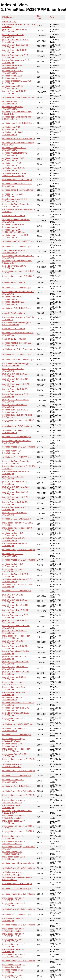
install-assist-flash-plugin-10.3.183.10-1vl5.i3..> (14, 843)
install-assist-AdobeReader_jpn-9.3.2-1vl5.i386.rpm (16, 365)
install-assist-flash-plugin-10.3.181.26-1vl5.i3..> (14, 817)
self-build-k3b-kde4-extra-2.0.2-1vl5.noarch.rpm (16, 709)
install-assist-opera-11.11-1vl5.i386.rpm (14, 807)
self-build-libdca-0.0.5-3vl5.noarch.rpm (12, 164)
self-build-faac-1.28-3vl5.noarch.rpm (18, 97)
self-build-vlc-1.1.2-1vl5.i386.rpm (17, 457)
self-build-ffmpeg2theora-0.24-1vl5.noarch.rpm (16, 154)
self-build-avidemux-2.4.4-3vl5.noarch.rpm (14, 565)
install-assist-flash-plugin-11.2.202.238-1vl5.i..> (14, 976)
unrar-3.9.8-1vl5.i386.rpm (14, 313)
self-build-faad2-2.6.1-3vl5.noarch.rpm (12, 67)
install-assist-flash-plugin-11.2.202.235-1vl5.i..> (14, 956)
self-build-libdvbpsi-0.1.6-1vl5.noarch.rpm (13, 303)
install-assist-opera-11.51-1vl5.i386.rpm (14, 837)
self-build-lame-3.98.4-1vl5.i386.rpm (18, 359)
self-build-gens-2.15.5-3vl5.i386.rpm (18, 123)
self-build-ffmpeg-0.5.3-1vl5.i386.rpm (19, 550)
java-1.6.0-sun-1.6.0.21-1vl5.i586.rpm (13, 478)
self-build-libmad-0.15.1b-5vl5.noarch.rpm (14, 226)
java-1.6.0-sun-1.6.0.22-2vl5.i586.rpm (13, 642)
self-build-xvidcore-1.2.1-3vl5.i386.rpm (13, 195)
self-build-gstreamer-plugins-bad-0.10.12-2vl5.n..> (17, 812)
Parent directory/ (10, 22)
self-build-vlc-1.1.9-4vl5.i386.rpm (17, 914)
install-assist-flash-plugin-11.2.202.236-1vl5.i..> (14, 966)
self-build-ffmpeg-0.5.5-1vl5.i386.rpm (19, 894)
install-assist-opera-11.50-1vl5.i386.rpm (14, 822)
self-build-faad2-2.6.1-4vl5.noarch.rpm (12, 298)
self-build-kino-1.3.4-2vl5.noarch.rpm (19, 349)
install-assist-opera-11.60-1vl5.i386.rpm (14, 904)
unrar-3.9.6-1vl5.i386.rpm (14, 216)
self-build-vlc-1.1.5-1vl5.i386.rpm (17, 591)
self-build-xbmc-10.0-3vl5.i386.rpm (18, 724)
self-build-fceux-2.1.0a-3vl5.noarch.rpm (13, 77)
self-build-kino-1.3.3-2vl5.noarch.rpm (19, 139)
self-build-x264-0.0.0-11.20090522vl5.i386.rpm (14, 231)
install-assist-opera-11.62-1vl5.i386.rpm (14, 945)
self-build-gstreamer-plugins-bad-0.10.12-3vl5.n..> (17, 879)
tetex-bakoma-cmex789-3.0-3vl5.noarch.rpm (15, 200)
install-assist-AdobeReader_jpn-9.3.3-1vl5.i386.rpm (16, 442)
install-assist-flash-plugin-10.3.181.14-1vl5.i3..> (14, 801)
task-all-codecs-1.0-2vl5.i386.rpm (17, 426)
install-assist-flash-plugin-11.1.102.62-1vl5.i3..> (14, 930)
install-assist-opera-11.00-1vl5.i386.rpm (14, 693)
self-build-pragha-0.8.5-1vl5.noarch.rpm (13, 745)
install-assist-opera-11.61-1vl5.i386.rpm (14, 920)
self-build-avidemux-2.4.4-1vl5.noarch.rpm (14, 103)
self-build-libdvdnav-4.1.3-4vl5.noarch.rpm (14, 159)
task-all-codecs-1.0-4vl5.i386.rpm (17, 884)
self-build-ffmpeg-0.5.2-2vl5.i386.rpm (19, 447)
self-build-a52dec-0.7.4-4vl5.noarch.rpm (13, 72)
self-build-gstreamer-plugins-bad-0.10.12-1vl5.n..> (17, 118)
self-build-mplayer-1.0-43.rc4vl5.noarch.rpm (12, 853)
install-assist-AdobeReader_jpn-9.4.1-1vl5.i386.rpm (16, 637)
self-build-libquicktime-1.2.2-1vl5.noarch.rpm (15, 730)
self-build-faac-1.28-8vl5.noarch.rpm (18, 863)
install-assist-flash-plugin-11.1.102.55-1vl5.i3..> (14, 899)
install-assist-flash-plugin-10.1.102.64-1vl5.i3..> (14, 570)
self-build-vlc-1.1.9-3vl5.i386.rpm (17, 889)
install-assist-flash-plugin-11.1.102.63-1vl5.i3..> (14, 935)
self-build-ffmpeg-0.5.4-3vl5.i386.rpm (19, 868)
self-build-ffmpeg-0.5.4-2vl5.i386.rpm (19, 791)
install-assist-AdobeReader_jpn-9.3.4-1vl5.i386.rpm (16, 462)
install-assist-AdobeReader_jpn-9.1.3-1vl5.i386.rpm (16, 205)
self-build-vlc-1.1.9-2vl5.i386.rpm (17, 786)
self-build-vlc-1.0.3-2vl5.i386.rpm (17, 288)
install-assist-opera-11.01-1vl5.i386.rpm (14, 719)
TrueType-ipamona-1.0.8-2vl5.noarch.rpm (14, 252)
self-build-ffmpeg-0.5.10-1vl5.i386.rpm (13, 971)
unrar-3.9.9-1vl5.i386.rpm (14, 329)
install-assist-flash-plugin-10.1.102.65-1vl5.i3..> (14, 683)
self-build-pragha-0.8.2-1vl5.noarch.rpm (13, 555)
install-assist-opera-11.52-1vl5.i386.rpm (14, 858)
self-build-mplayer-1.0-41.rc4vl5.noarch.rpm (12, 765)
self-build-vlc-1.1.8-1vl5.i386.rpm (17, 776)
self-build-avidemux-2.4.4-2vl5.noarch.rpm (14, 534)
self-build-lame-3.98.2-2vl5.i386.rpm (18, 241)
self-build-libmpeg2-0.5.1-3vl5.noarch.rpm (14, 169)
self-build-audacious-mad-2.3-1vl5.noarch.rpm (16, 411)
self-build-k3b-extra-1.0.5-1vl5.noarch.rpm (14, 539)
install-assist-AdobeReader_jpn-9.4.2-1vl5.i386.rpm (16, 750)
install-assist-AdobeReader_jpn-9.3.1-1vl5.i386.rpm (16, 324)
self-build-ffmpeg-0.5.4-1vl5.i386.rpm (19, 771)
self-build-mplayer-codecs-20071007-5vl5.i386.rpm (14, 174)
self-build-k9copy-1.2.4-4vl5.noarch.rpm (13, 108)
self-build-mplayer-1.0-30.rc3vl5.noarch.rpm (12, 452)
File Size (39, 17)
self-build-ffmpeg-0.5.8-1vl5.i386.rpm (19, 925)
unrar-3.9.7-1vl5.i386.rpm (14, 282)
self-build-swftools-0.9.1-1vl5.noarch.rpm (13, 781)
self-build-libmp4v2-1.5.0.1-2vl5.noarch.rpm (14, 149)
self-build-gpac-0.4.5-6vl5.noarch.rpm (12, 128)
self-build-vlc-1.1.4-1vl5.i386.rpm (17, 519)
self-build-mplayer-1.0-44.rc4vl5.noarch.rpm (12, 873)
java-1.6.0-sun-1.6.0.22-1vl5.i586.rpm (13, 596)
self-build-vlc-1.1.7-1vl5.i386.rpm (17, 735)
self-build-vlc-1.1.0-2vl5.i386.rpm (17, 437)
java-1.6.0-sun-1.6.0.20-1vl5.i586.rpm (13, 370)
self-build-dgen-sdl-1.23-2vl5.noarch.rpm (13, 87)
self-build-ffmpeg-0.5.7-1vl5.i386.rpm (19, 909)
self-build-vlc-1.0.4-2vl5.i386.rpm (17, 308)
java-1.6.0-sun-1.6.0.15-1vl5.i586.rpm (13, 36)
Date (52, 17)
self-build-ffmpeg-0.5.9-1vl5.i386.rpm (19, 961)
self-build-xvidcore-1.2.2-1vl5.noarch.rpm (13, 699)
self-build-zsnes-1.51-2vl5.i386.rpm (18, 190)
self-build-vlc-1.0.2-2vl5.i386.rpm (17, 246)
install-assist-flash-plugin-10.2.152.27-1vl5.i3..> (14, 740)
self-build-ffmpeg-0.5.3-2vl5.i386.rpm (19, 560)
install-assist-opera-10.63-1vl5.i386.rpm (14, 688)
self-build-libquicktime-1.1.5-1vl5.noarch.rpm (15, 431)
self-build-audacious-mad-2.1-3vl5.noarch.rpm (16, 236)
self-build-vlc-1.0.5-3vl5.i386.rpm (17, 354)
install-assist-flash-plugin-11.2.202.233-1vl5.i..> (14, 940)
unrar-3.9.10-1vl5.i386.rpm (14, 339)
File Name (7, 17)
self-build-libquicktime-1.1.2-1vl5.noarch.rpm (15, 133)
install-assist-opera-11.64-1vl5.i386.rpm (14, 950)
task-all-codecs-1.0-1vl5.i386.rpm (17, 180)
